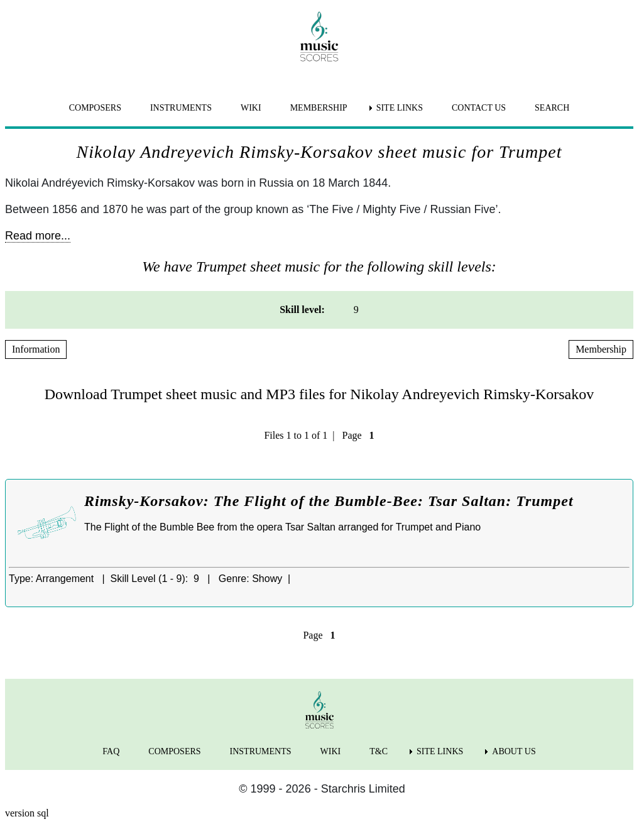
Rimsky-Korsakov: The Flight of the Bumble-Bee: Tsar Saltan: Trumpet (329, 501)
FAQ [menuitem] (111, 751)
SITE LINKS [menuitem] (400, 108)
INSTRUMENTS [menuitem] (181, 108)
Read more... (38, 236)
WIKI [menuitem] (251, 108)
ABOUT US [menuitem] (514, 751)
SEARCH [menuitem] (552, 108)
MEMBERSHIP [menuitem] (319, 108)
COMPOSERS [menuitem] (95, 108)
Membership (601, 349)
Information (36, 349)
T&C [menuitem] (379, 751)
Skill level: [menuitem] (302, 310)
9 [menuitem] (356, 310)
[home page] (319, 36)
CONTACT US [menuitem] (479, 108)
